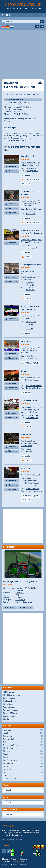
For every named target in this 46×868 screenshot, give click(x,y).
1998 (40, 277)
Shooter (23, 766)
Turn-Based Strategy (23, 778)
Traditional (23, 775)
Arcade (23, 733)
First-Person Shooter (29, 163)
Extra (35, 485)
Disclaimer (24, 859)
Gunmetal (26, 371)
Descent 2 (36, 475)
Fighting (23, 742)
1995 (40, 478)
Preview (29, 485)
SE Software (20, 600)
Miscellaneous (23, 748)
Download (12, 167)
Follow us (7, 846)
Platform (23, 751)
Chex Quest (26, 341)
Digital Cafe (30, 356)
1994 (40, 201)
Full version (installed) (29, 350)
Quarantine (26, 434)
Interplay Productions (34, 491)
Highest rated (8, 704)
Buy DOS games (9, 698)
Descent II (26, 468)
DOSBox (7, 140)
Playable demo (27, 206)
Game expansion (35, 242)
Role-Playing (23, 763)
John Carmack (7, 840)
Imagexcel (29, 449)
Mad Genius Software (34, 386)
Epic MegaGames (32, 171)
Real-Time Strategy (23, 760)
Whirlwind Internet (19, 865)
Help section (15, 138)
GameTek (29, 452)
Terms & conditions (9, 861)
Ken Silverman (31, 169)
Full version (18, 110)
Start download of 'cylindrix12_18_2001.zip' (19, 100)
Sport (23, 772)
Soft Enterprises (32, 415)
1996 (40, 316)
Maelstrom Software (33, 209)
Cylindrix (17, 105)
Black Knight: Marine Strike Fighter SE (20, 582)
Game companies (10, 716)
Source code (35, 165)
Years (6, 785)
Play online (13, 171)
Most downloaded (10, 701)
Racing (23, 757)
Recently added (9, 707)
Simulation (20, 593)
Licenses (7, 797)
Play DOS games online (12, 695)
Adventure (23, 730)
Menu (7, 15)
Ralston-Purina (31, 358)
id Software (18, 840)
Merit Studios (31, 214)
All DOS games (9, 692)
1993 (40, 163)
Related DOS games (11, 710)
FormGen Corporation (24, 602)
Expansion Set (23, 739)
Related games (10, 809)
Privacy (14, 859)
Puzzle (23, 754)
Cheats (6, 719)
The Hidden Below (29, 401)
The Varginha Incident (31, 265)
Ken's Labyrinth (28, 156)
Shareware (25, 318)
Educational (23, 736)
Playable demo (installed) (31, 203)
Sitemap (5, 859)
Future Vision (30, 211)
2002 (40, 240)
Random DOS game (10, 713)
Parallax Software (32, 489)
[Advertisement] (23, 53)
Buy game (12, 213)
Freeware (25, 242)
